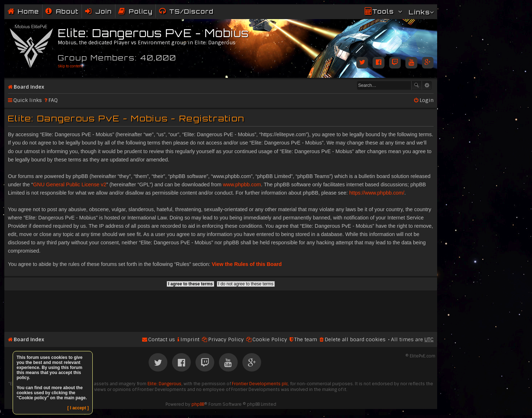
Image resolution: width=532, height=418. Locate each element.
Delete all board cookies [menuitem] (355, 339)
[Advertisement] (221, 308)
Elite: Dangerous (164, 384)
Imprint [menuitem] (190, 339)
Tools (383, 11)
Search (417, 85)
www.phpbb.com (242, 184)
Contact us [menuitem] (162, 339)
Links (419, 12)
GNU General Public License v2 (70, 184)
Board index (29, 87)
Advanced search (427, 85)
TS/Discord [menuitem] (191, 11)
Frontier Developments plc (260, 384)
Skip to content (70, 66)
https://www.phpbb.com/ (377, 193)
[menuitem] (62, 11)
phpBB (198, 404)
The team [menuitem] (306, 339)
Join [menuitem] (104, 11)
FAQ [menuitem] (53, 100)
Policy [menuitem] (141, 11)
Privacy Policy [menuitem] (226, 339)
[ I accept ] (78, 408)
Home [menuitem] (28, 11)
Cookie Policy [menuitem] (270, 339)
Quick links (28, 100)
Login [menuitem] (427, 100)
